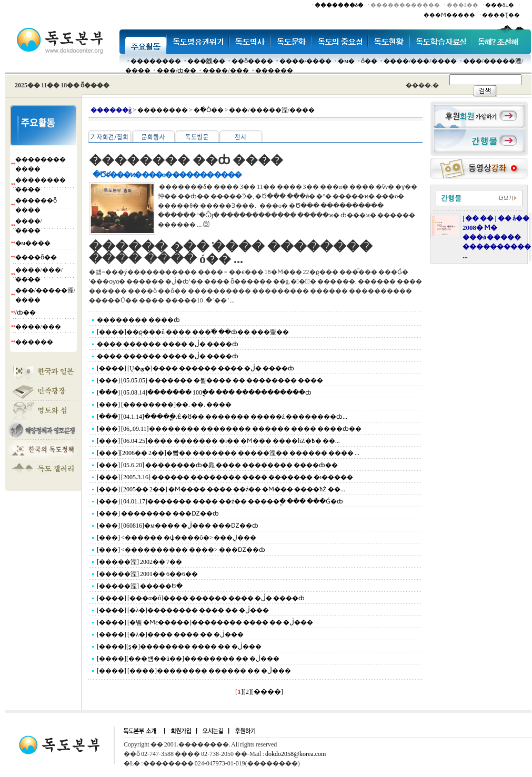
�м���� (33, 243)
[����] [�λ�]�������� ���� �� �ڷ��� (183, 610)
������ (274, 70)
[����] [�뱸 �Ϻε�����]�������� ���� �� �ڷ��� (205, 622)
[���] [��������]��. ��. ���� (164, 405)
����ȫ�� (36, 257)
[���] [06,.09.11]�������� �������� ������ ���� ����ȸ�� (229, 429)
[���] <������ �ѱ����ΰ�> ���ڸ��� (177, 538)
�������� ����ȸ (138, 320)
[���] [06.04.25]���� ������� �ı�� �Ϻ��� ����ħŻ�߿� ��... (218, 441)
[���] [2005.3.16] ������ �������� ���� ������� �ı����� (225, 477)
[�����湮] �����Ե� (140, 586)
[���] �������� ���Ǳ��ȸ (158, 513)
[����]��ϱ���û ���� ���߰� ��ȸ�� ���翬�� (193, 332)
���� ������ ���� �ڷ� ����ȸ (168, 344)
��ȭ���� (252, 61)
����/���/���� (420, 61)
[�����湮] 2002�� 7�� (139, 562)
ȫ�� (369, 61)
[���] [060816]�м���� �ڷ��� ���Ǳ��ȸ (178, 526)
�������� (156, 61)
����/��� (225, 70)
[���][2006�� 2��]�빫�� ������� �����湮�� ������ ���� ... (228, 453)
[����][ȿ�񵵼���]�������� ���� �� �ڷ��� (179, 647)
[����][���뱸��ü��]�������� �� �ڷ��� (188, 659)
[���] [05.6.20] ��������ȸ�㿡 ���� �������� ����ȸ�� (217, 465)
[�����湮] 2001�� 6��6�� (147, 574)
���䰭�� (206, 61)
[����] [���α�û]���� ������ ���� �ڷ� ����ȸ (201, 598)
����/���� (305, 61)
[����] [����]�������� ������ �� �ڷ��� (194, 671)
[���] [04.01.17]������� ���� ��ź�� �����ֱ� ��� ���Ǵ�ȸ (220, 501)
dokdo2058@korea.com (295, 754)
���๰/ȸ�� (177, 70)
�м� (346, 61)
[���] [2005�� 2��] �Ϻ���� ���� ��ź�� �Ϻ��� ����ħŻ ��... (221, 489)
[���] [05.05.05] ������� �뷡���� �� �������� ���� (210, 380)
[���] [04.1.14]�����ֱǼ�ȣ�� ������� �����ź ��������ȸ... (222, 417)
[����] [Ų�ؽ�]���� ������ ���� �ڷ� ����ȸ (195, 368)
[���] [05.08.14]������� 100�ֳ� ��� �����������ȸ (204, 392)
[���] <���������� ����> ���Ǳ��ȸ (181, 550)
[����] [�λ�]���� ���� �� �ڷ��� (170, 634)
